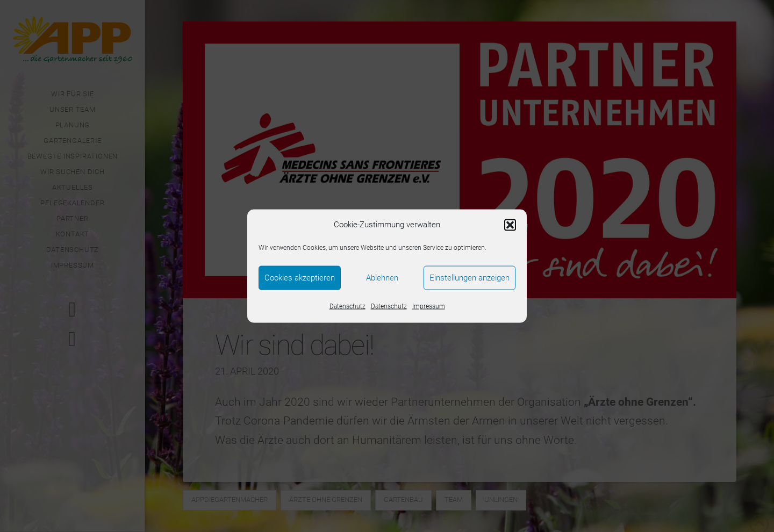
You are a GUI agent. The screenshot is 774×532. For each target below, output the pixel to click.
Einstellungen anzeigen (470, 278)
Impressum (429, 306)
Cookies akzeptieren (300, 278)
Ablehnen (382, 278)
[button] (510, 225)
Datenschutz (347, 306)
